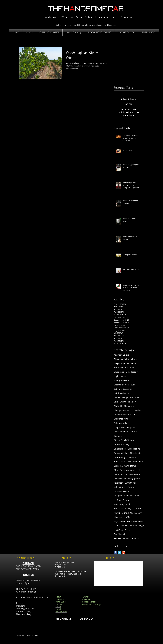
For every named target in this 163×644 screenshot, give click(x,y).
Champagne (130, 406)
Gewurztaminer (131, 466)
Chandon (137, 410)
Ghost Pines (119, 470)
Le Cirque (134, 496)
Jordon (137, 479)
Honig (130, 479)
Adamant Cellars (121, 355)
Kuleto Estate (120, 487)
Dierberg (118, 436)
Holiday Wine (120, 479)
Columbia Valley (121, 423)
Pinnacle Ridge (137, 526)
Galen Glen (138, 461)
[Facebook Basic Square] (115, 552)
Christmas (133, 415)
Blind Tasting (132, 372)
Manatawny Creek (122, 504)
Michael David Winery (132, 513)
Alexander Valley (121, 359)
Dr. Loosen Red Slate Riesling (127, 449)
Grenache (131, 470)
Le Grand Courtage (122, 500)
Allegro (134, 359)
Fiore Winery (120, 457)
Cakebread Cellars (122, 393)
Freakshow (132, 457)
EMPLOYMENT (87, 619)
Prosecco (129, 530)
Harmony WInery (132, 474)
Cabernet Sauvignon (123, 389)
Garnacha (118, 466)
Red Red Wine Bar (122, 538)
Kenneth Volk (130, 483)
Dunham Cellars (121, 453)
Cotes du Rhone (121, 432)
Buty (133, 385)
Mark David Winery (122, 509)
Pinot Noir (118, 530)
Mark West (138, 509)
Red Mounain (120, 534)
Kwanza (131, 487)
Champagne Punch (122, 410)
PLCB (116, 526)
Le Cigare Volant (121, 496)
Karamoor (118, 483)
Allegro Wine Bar (121, 363)
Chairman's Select (128, 402)
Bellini (134, 363)
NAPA (128, 517)
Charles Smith (120, 415)
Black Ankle (119, 372)
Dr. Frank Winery (121, 444)
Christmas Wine (121, 419)
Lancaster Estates (122, 491)
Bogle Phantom (121, 376)
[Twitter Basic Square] (120, 552)
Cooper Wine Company (124, 427)
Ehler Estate (136, 453)
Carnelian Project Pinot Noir (126, 397)
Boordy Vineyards (122, 380)
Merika (117, 513)
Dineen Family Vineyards (125, 440)
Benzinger (118, 368)
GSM (129, 461)
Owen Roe (138, 521)
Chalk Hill (118, 406)
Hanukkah (118, 474)
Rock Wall (136, 538)
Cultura (133, 432)
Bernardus (130, 368)
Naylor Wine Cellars (123, 521)
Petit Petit (124, 526)
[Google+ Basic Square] (124, 552)
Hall (138, 470)
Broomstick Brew (121, 385)
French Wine (120, 461)
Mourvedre (119, 517)
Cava (116, 402)
